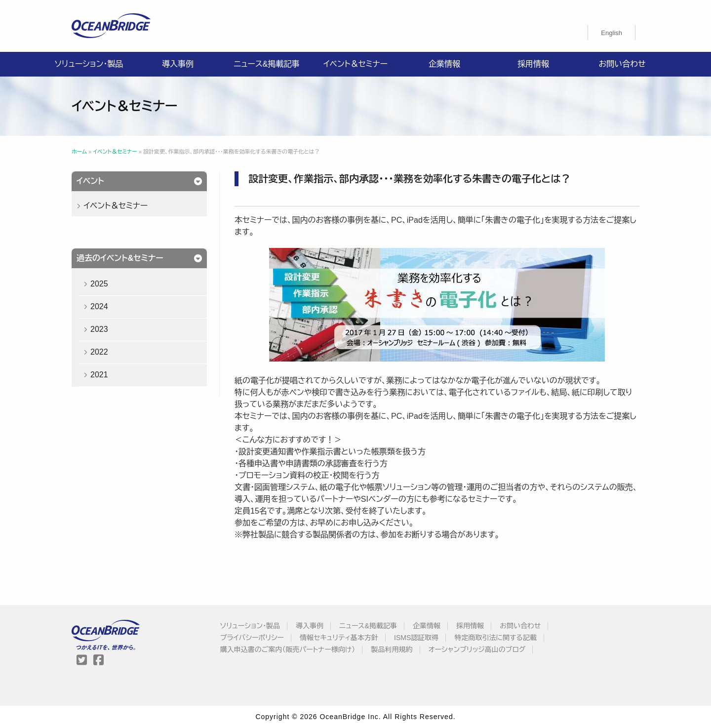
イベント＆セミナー (355, 64)
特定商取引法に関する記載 (495, 638)
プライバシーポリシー (252, 638)
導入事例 (178, 64)
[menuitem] (612, 33)
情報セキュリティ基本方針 (339, 638)
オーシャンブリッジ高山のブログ (477, 649)
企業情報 (444, 64)
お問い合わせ (622, 64)
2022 (99, 352)
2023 (99, 329)
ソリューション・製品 (89, 64)
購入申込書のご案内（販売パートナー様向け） (288, 649)
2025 (99, 284)
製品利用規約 (392, 649)
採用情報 (533, 64)
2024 (99, 306)
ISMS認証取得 (416, 638)
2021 (99, 375)
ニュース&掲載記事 (266, 64)
